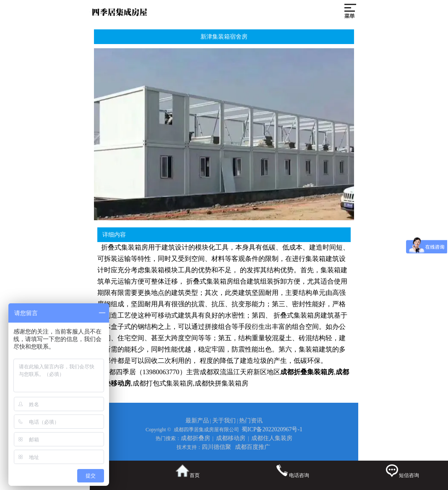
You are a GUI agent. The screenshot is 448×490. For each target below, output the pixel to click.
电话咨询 (292, 471)
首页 (188, 471)
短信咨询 (402, 471)
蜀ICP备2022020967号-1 (272, 429)
